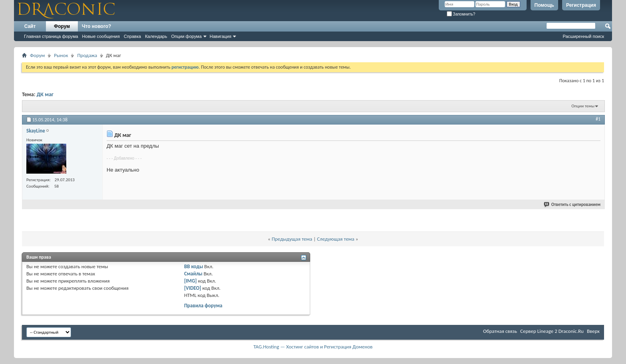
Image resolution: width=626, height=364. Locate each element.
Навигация (220, 36)
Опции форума (186, 36)
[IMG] (190, 281)
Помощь (544, 5)
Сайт (30, 26)
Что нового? (96, 26)
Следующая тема (336, 239)
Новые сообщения (101, 36)
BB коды (194, 266)
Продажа (87, 55)
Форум (62, 26)
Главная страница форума (51, 36)
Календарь (156, 36)
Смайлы (193, 274)
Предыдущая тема (292, 239)
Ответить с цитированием (573, 205)
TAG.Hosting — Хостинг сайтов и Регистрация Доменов (313, 347)
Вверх (593, 331)
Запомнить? (461, 14)
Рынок (61, 55)
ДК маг (45, 94)
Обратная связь (500, 331)
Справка (132, 36)
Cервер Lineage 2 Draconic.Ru (552, 331)
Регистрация (581, 5)
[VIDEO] (193, 288)
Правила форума (203, 306)
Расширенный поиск (583, 36)
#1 (598, 119)
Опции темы (583, 106)
